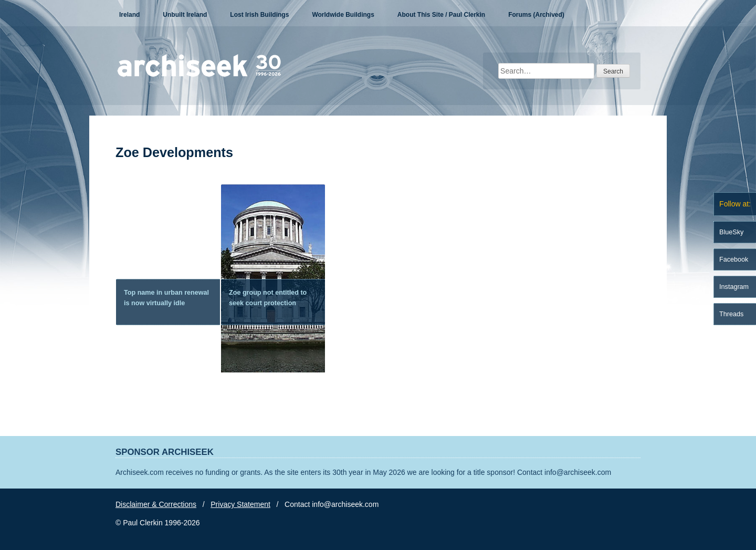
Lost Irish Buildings (259, 15)
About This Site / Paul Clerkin (441, 15)
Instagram (734, 287)
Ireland (129, 15)
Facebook (734, 260)
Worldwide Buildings (343, 15)
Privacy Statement (240, 504)
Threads (731, 314)
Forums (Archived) (536, 15)
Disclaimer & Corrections (156, 504)
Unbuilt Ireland (185, 15)
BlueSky (731, 232)
